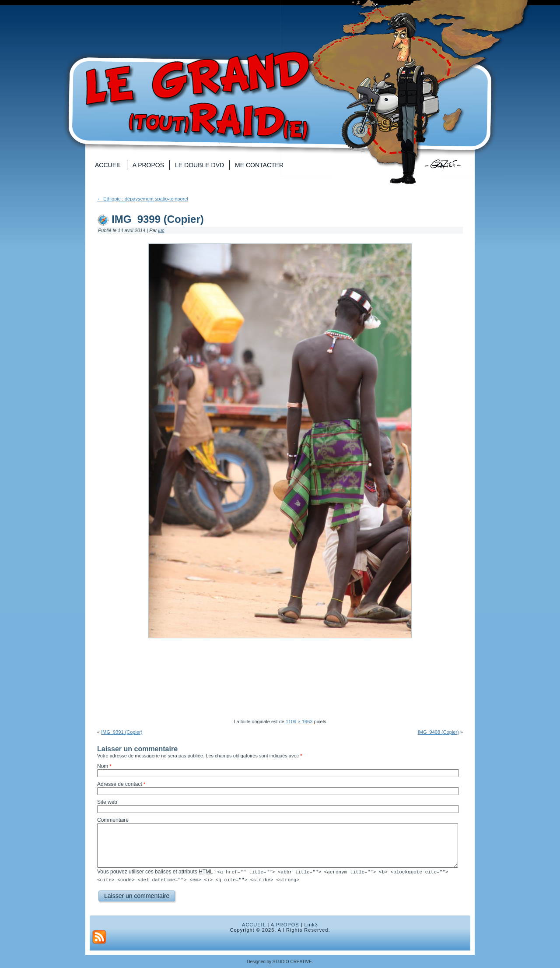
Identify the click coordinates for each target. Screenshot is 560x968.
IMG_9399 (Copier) (158, 219)
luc (161, 230)
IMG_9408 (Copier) (438, 732)
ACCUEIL (254, 924)
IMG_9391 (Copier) (122, 732)
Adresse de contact (120, 784)
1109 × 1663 (299, 722)
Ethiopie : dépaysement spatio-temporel (143, 199)
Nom (103, 766)
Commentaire (113, 820)
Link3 (311, 924)
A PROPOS (285, 924)
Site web (107, 802)
